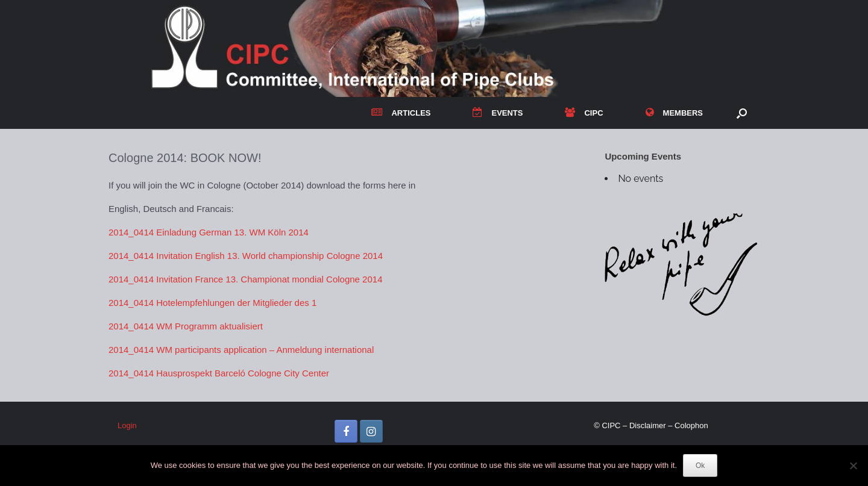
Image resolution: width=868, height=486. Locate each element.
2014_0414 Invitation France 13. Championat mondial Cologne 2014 (245, 279)
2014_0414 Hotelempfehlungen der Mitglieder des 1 (212, 303)
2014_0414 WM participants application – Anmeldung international (241, 350)
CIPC (584, 113)
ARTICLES (401, 113)
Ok (700, 466)
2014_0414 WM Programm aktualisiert (186, 326)
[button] (742, 113)
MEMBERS (674, 113)
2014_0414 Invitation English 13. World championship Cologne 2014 (246, 256)
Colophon (691, 425)
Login (127, 425)
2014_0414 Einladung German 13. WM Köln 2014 (209, 232)
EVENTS (498, 113)
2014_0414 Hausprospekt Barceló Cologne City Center (219, 373)
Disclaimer (648, 425)
